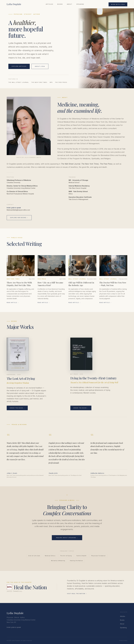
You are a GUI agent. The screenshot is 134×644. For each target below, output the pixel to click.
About (70, 4)
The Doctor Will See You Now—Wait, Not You (113, 284)
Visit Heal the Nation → (77, 594)
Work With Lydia (118, 4)
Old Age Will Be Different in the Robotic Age (81, 284)
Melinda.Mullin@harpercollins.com (18, 210)
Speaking (80, 4)
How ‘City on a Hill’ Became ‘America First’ (50, 284)
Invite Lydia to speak (14, 208)
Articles (49, 4)
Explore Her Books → (19, 218)
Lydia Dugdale (14, 4)
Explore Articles (19, 66)
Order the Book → (17, 408)
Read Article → (13, 303)
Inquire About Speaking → (67, 538)
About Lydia (40, 66)
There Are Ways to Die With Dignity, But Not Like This (19, 284)
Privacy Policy (123, 641)
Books (60, 4)
